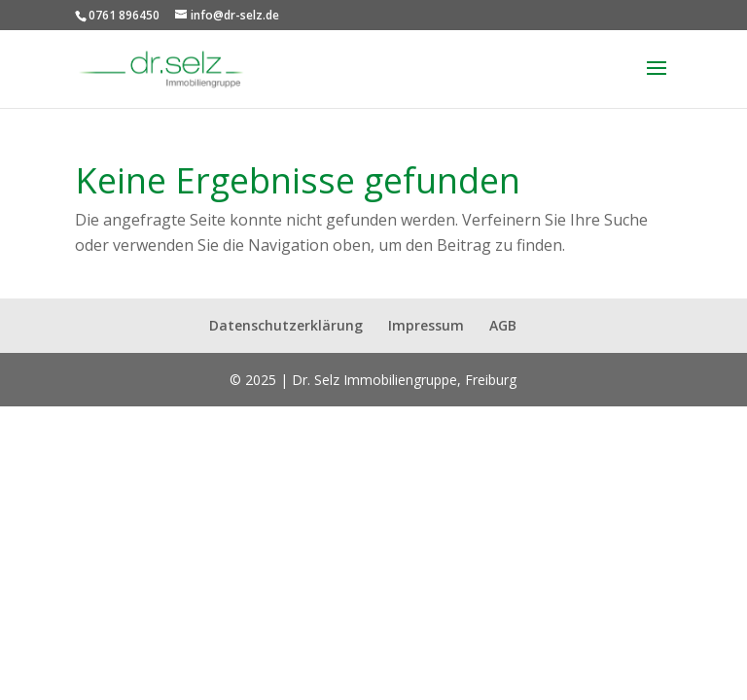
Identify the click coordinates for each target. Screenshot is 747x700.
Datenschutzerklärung (286, 325)
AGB (503, 325)
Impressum (426, 325)
